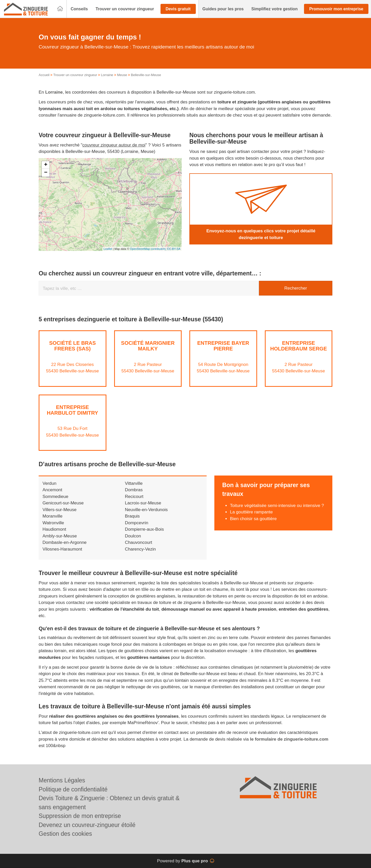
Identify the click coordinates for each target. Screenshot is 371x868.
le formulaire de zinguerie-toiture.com (289, 739)
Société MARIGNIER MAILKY (148, 346)
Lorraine (107, 75)
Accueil (44, 75)
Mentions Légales (62, 780)
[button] (79, 9)
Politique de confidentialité (73, 789)
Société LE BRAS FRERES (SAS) (73, 346)
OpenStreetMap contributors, (148, 249)
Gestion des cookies (65, 834)
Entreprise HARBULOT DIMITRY (73, 410)
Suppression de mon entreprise (80, 816)
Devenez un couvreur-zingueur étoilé (87, 825)
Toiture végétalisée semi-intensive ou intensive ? (277, 506)
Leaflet (108, 249)
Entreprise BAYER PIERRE (223, 346)
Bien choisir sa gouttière (253, 519)
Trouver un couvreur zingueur (75, 75)
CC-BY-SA (174, 249)
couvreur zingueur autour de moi (114, 145)
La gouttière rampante (251, 512)
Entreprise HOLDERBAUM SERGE (299, 346)
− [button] (46, 173)
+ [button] (46, 165)
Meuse (122, 75)
